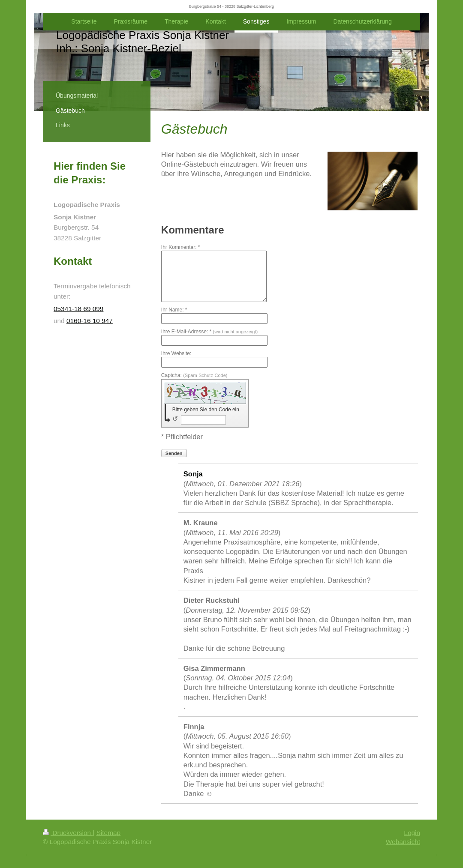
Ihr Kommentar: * (181, 247)
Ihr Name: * (174, 310)
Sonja (193, 474)
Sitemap (108, 833)
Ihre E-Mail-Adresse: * (209, 332)
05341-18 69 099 (78, 309)
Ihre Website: (176, 353)
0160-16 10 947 (90, 321)
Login (412, 833)
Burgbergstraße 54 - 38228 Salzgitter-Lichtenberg (231, 6)
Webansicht (403, 842)
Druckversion (68, 833)
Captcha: (194, 375)
